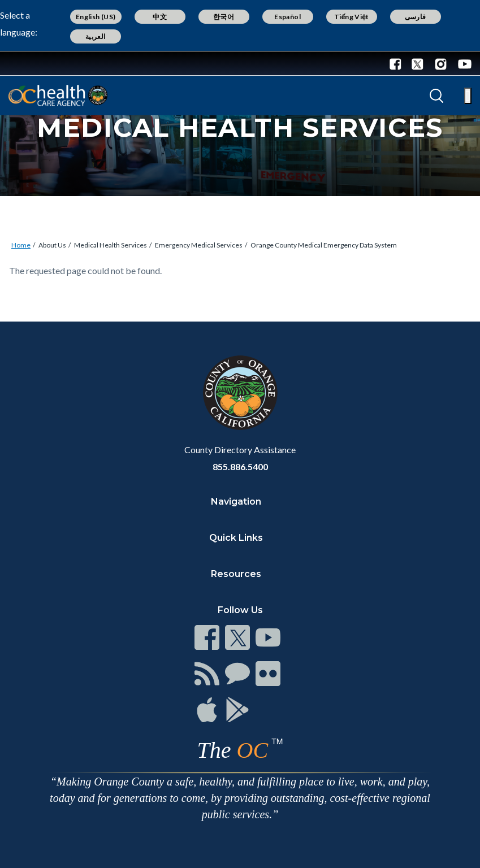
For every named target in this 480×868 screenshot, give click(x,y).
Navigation (236, 502)
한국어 (224, 17)
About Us (52, 245)
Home (21, 245)
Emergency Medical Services (199, 245)
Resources (236, 574)
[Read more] (45, 63)
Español (287, 17)
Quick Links (236, 538)
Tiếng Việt (352, 17)
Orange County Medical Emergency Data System (324, 245)
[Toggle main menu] (468, 96)
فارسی (416, 17)
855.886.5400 (240, 466)
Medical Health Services (111, 245)
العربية (96, 36)
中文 (160, 17)
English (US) (96, 17)
